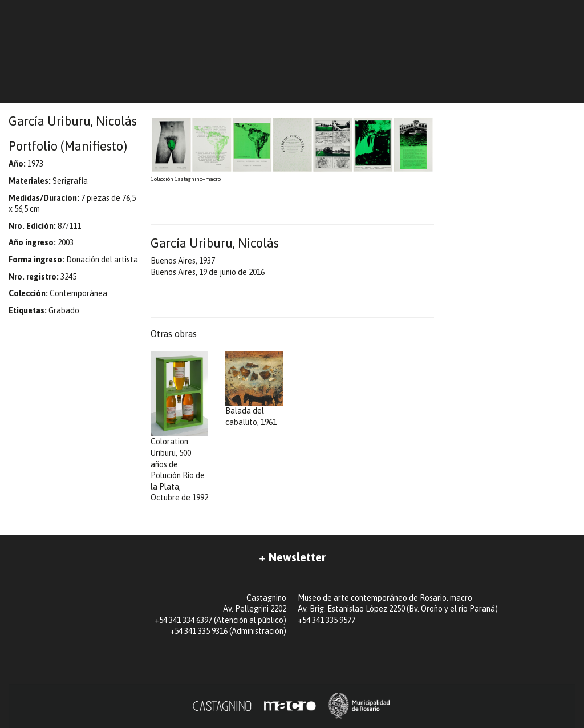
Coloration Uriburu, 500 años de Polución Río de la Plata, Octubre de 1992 (180, 426)
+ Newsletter (292, 557)
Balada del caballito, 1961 (254, 389)
